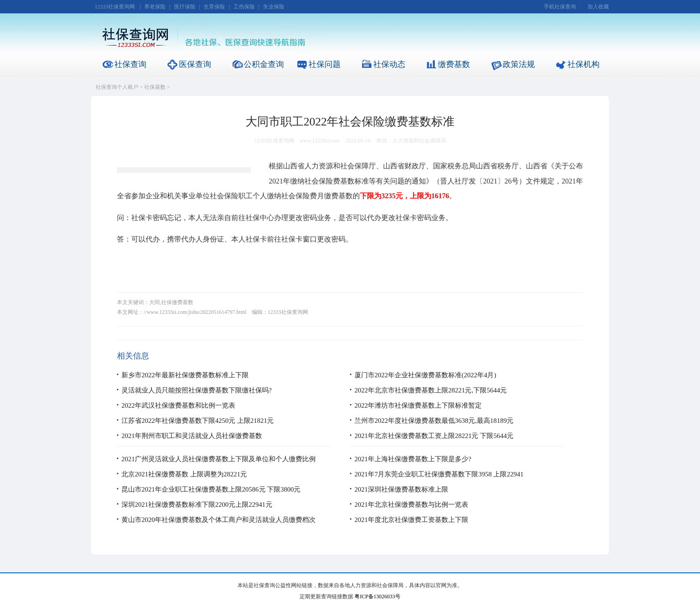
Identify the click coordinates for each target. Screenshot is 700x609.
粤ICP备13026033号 (377, 596)
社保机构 (583, 64)
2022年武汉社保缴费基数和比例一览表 (178, 405)
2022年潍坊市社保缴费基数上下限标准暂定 (418, 405)
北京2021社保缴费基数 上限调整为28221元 (184, 474)
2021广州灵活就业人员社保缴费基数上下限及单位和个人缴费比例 (219, 459)
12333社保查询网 (115, 7)
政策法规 (519, 64)
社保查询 (130, 64)
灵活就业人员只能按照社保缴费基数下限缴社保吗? (197, 390)
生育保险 (214, 7)
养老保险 (155, 7)
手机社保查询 (560, 7)
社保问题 (325, 64)
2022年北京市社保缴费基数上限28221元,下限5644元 (431, 390)
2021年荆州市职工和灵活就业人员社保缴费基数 (192, 436)
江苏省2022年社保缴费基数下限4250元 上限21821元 (198, 421)
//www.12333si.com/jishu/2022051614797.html (195, 312)
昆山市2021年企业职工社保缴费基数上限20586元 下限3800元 (211, 489)
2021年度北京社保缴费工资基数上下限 (411, 520)
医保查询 (195, 64)
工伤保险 (244, 7)
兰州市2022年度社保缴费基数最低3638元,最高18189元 (434, 421)
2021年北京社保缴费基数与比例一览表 (411, 505)
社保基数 (155, 87)
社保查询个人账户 (117, 87)
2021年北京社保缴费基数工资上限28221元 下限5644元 (434, 436)
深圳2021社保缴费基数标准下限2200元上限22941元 (197, 505)
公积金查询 (264, 64)
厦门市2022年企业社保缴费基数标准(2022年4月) (425, 375)
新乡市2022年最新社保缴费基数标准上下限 (185, 375)
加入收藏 (598, 7)
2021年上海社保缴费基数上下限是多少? (413, 459)
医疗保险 (185, 7)
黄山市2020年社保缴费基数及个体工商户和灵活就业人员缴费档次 (219, 520)
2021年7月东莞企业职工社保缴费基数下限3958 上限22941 (439, 474)
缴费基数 (454, 64)
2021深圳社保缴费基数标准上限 (401, 489)
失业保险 (274, 7)
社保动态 (389, 64)
